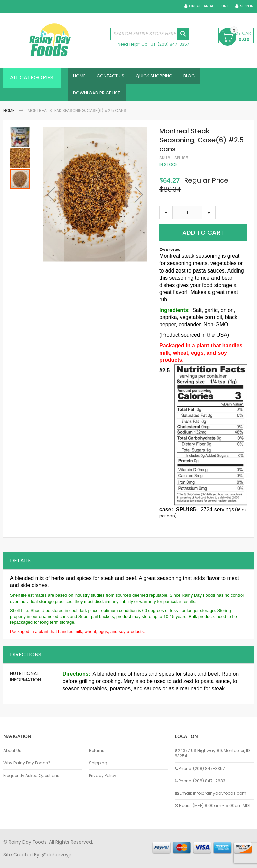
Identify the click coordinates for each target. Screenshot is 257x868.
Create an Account (209, 6)
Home (9, 114)
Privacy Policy (103, 776)
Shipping (98, 763)
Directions (26, 658)
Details (20, 564)
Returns (97, 751)
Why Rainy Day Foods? (27, 763)
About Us (12, 751)
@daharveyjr (57, 855)
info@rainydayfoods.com (220, 793)
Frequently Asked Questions (31, 776)
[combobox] (150, 34)
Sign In (247, 6)
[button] (51, 198)
